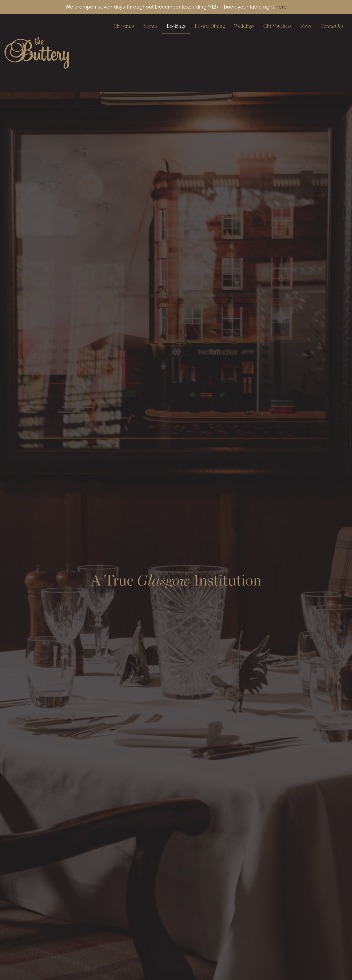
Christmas (124, 26)
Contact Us (332, 26)
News (306, 26)
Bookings (176, 26)
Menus (150, 26)
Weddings (244, 26)
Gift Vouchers (277, 26)
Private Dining (210, 26)
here (281, 7)
